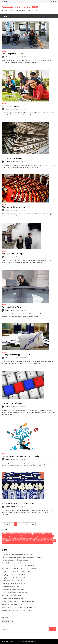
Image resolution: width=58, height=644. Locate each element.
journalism (33, 536)
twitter (28, 541)
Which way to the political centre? (15, 207)
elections (35, 534)
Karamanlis (46, 536)
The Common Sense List (9, 581)
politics (4, 541)
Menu (5, 16)
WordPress (34, 641)
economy (23, 534)
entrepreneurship (42, 534)
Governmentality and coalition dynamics (14, 554)
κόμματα (28, 543)
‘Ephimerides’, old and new (12, 158)
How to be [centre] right (9, 563)
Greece (18, 536)
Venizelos (33, 541)
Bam (41, 641)
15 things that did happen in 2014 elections (19, 355)
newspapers (18, 538)
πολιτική (45, 543)
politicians (49, 538)
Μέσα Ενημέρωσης (45, 541)
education (29, 534)
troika (19, 541)
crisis (19, 534)
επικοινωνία (10, 543)
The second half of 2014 (11, 307)
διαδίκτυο (53, 541)
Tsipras (23, 541)
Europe (49, 534)
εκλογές (4, 543)
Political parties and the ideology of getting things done (18, 557)
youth (38, 541)
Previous (6, 524)
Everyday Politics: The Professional (12, 572)
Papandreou (25, 538)
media (51, 536)
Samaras (9, 541)
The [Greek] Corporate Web (12, 54)
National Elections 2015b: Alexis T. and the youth (16, 569)
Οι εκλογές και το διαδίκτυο (13, 403)
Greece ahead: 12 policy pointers (11, 560)
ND (9, 538)
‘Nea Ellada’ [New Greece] (12, 254)
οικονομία (34, 543)
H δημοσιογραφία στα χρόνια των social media (20, 456)
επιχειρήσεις (17, 543)
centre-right (5, 534)
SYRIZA (14, 541)
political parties (42, 538)
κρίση (23, 543)
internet (28, 536)
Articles (4, 51)
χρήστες (50, 543)
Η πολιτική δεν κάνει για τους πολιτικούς (18, 504)
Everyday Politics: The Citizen (10, 578)
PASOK (31, 538)
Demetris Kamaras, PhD (20, 7)
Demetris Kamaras (10, 57)
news (13, 538)
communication (13, 534)
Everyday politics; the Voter (10, 575)
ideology (23, 536)
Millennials (5, 538)
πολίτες (39, 543)
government (12, 536)
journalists (40, 536)
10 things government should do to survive (14, 566)
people (36, 538)
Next (33, 524)
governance (5, 536)
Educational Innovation (11, 106)
